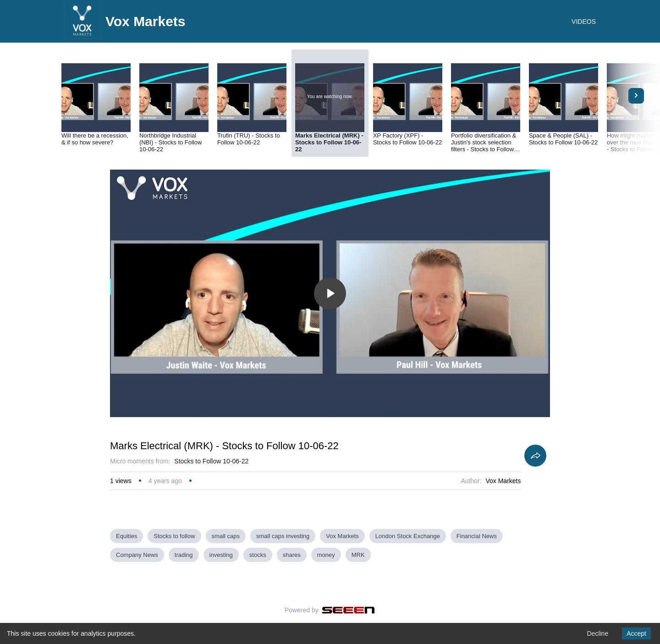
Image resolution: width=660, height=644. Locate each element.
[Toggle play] (330, 293)
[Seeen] (349, 610)
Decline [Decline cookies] (597, 633)
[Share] (535, 456)
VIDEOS (584, 22)
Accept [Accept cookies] (636, 633)
